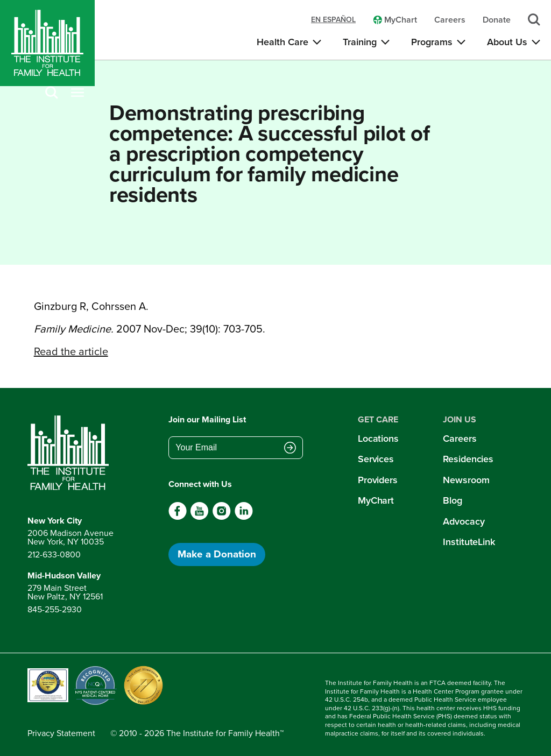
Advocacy (464, 521)
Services (376, 459)
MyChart (376, 500)
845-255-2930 (55, 609)
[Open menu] (77, 93)
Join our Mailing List (207, 419)
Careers (460, 439)
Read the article (71, 351)
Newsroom (466, 480)
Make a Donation (217, 554)
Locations (378, 439)
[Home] (47, 43)
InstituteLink (469, 542)
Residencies (468, 459)
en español (333, 20)
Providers (378, 480)
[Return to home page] (70, 453)
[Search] (52, 93)
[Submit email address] (290, 449)
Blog (453, 500)
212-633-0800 (54, 554)
